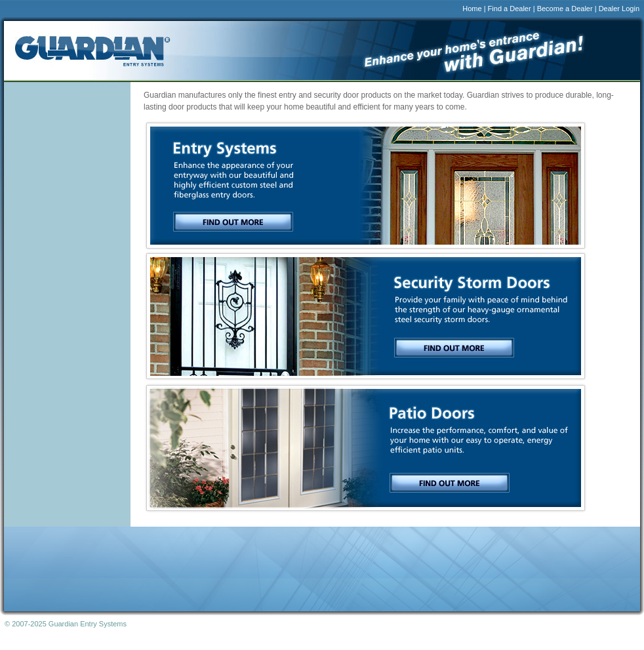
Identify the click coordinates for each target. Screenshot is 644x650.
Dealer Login (619, 9)
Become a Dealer (565, 9)
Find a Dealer (510, 9)
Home (472, 9)
